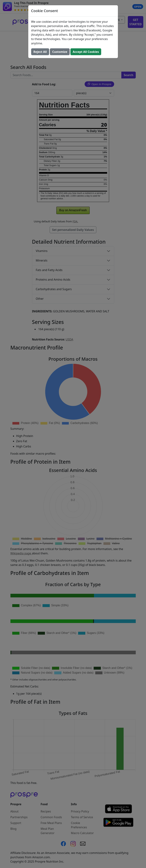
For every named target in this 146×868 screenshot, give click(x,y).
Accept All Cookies (86, 52)
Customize (60, 52)
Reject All (40, 52)
